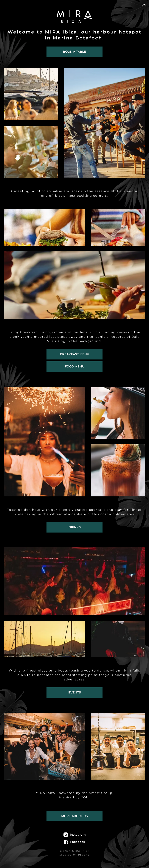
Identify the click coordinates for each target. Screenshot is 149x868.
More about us (74, 816)
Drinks (75, 527)
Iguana (84, 855)
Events (75, 692)
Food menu (75, 366)
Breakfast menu (75, 354)
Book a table (74, 52)
